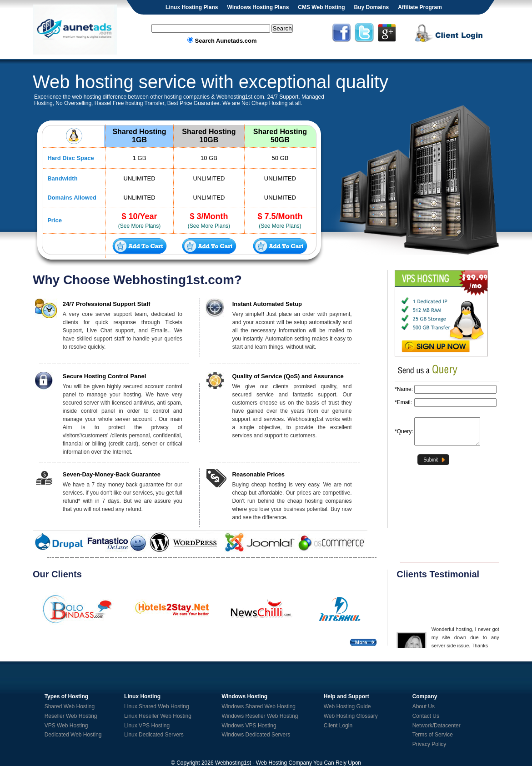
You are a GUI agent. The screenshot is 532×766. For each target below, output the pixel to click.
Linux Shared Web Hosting (157, 706)
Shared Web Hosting (70, 706)
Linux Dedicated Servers (154, 735)
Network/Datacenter (437, 726)
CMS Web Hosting (321, 7)
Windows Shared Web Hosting (259, 706)
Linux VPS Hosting (147, 726)
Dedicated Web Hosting (73, 735)
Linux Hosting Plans (192, 7)
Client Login (338, 726)
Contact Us (426, 716)
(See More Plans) (139, 226)
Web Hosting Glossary (351, 716)
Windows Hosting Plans (258, 7)
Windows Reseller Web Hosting (260, 716)
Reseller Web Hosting (71, 716)
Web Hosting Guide (347, 706)
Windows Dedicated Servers (256, 735)
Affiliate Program (420, 7)
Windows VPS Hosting (249, 726)
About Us (424, 706)
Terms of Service (433, 735)
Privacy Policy (429, 744)
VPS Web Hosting (66, 726)
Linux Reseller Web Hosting (158, 716)
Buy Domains (371, 7)
